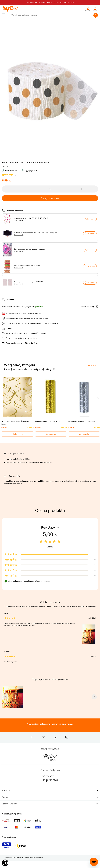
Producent (10, 328)
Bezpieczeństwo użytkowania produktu (22, 338)
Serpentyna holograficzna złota (47, 421)
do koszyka (17, 434)
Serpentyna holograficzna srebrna (82, 421)
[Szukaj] (51, 15)
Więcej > (92, 365)
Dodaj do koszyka (50, 198)
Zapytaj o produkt (31, 171)
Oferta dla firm (31, 343)
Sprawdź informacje (50, 323)
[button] (5, 863)
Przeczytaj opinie (41, 318)
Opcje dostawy (88, 307)
